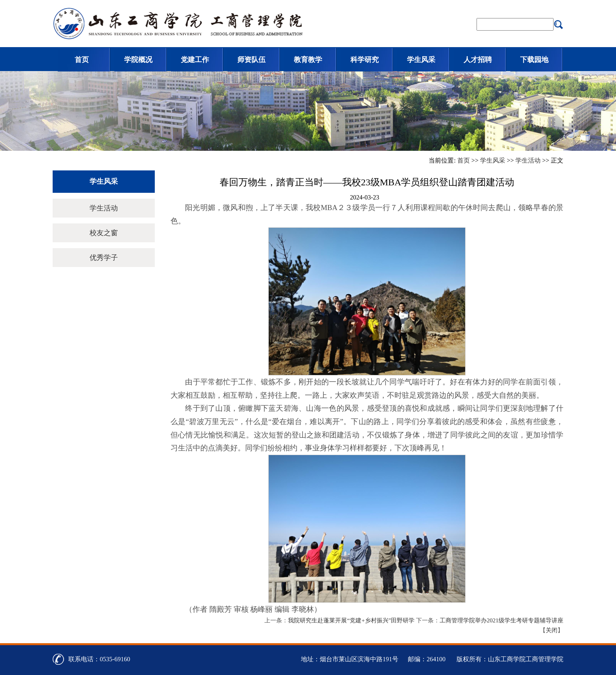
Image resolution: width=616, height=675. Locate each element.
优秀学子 (104, 258)
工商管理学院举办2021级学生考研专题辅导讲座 (501, 620)
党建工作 (195, 60)
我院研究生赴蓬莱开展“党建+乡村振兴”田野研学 (351, 620)
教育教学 (308, 60)
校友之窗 (104, 233)
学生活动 (528, 160)
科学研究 (365, 60)
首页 (82, 60)
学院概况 (138, 60)
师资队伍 (251, 60)
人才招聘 (478, 60)
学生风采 (421, 60)
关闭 (552, 630)
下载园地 (534, 60)
